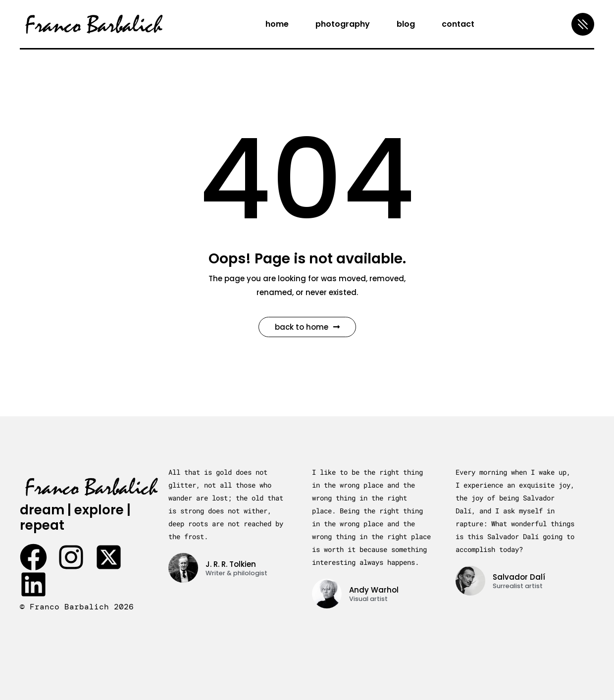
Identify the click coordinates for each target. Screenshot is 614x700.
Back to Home (307, 327)
